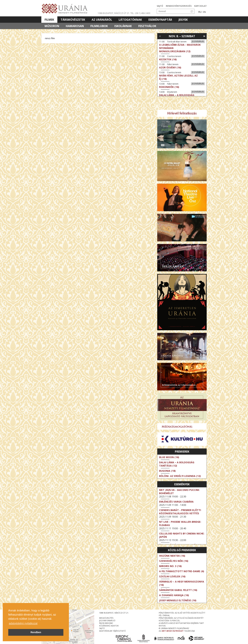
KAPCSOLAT (200, 6)
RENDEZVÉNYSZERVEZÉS (179, 6)
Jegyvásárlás (198, 41)
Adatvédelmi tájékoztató (112, 631)
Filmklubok (99, 26)
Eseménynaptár (160, 20)
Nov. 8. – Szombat (182, 36)
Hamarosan (75, 26)
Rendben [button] (36, 632)
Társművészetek (73, 20)
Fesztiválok (147, 26)
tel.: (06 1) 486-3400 (140, 13)
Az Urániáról (102, 20)
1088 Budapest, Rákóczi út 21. (114, 13)
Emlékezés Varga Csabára (176, 502)
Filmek (49, 20)
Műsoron (52, 26)
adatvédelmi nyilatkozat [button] (23, 623)
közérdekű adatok (109, 626)
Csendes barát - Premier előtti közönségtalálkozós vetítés (180, 512)
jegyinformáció (107, 620)
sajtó (102, 628)
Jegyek (183, 20)
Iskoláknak (123, 26)
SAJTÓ (160, 6)
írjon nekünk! (106, 623)
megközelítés (106, 618)
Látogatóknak (130, 20)
